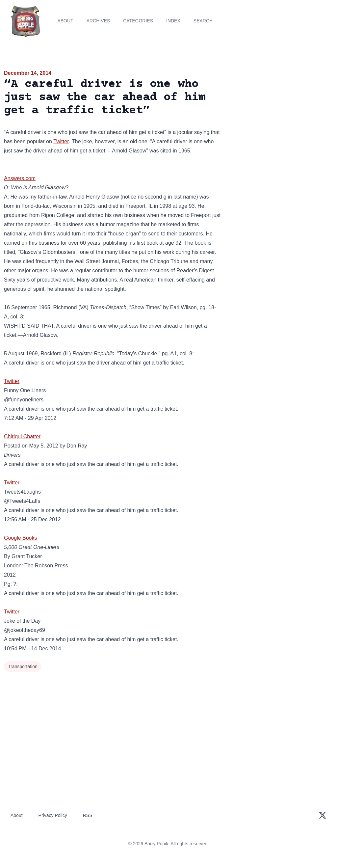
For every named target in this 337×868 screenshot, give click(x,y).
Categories (138, 21)
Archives (98, 21)
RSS (88, 815)
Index (173, 21)
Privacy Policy (53, 815)
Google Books (21, 538)
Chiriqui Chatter (22, 436)
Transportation (23, 666)
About (65, 21)
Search (203, 21)
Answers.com (20, 178)
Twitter (61, 141)
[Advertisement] (281, 115)
